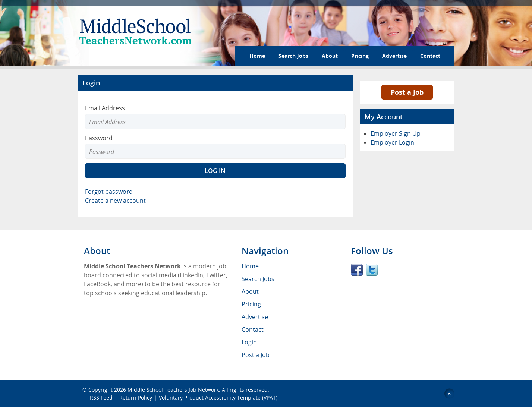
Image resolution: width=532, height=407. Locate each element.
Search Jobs (293, 56)
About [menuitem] (250, 291)
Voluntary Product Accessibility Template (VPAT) (218, 397)
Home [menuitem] (250, 266)
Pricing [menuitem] (251, 304)
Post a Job (407, 92)
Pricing (360, 56)
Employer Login (392, 142)
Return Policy (136, 397)
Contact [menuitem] (253, 329)
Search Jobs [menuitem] (258, 279)
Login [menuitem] (249, 342)
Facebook (357, 270)
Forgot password (109, 192)
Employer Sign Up (396, 133)
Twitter (372, 270)
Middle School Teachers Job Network (173, 390)
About (330, 56)
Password (99, 138)
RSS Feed (101, 397)
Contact (430, 56)
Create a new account (115, 201)
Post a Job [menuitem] (256, 355)
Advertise (394, 56)
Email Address (105, 108)
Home (257, 56)
